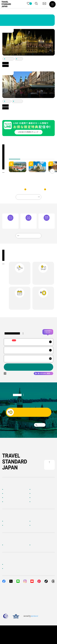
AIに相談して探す (11, 494)
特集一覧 (35, 498)
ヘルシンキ (18, 101)
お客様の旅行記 (38, 502)
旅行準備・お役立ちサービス (16, 525)
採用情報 (35, 545)
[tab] (26, 157)
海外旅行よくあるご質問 (41, 521)
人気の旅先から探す (39, 494)
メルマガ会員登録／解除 (41, 525)
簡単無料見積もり (11, 564)
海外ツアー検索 (38, 489)
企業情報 (7, 545)
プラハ (20, 59)
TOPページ (8, 489)
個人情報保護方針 (19, 631)
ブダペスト (9, 59)
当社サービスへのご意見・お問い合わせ (20, 569)
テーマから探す (10, 498)
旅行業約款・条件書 (37, 631)
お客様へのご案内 (11, 521)
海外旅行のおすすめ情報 (14, 502)
